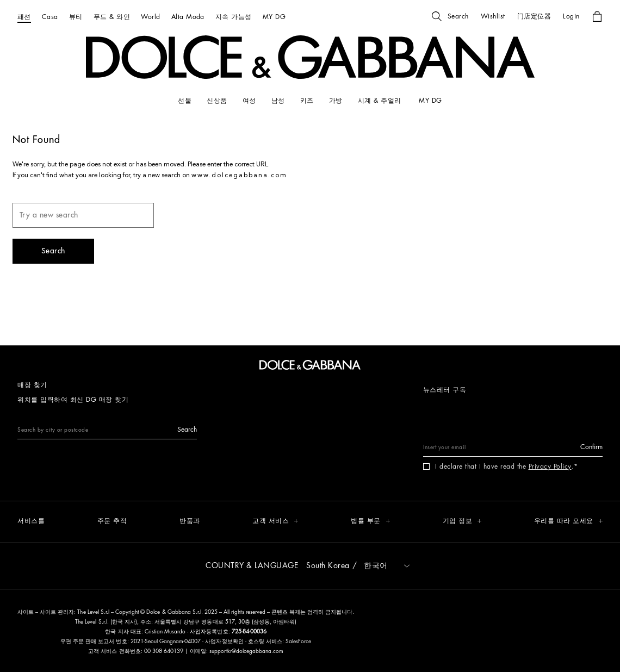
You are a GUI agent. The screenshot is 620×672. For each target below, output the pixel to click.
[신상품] (217, 101)
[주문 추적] (112, 522)
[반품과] (190, 522)
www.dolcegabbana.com (239, 176)
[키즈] (307, 101)
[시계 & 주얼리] (381, 101)
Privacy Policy (550, 466)
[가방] (336, 101)
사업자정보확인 (225, 642)
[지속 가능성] (234, 17)
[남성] (278, 101)
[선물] (185, 101)
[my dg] (430, 101)
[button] (450, 16)
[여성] (249, 101)
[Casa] (50, 17)
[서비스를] (31, 522)
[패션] (24, 17)
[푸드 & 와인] (112, 17)
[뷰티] (76, 17)
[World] (150, 17)
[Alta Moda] (188, 17)
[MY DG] (274, 17)
